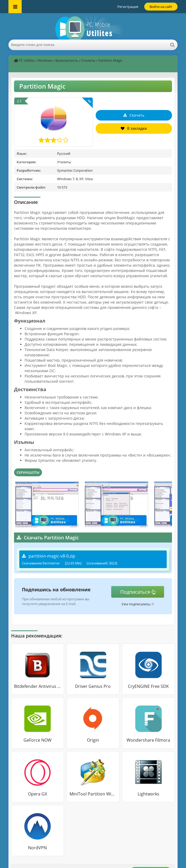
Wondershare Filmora (148, 740)
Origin (93, 740)
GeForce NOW (38, 740)
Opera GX (38, 794)
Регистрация (128, 7)
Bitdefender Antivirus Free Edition (38, 686)
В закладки (134, 128)
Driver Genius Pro (93, 686)
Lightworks (148, 794)
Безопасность (67, 60)
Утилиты (88, 60)
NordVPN (37, 848)
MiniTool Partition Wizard (93, 794)
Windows (45, 60)
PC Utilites (27, 60)
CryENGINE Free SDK (148, 686)
